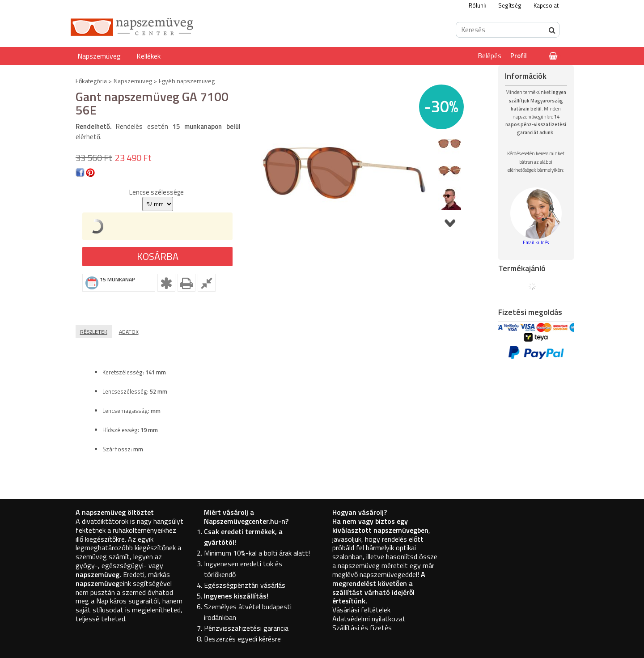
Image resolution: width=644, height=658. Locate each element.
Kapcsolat (546, 5)
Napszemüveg (99, 56)
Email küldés (536, 242)
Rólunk (477, 5)
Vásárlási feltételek (361, 610)
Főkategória (91, 81)
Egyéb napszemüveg (187, 81)
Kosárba (158, 256)
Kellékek (148, 56)
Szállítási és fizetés (362, 628)
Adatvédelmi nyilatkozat (369, 619)
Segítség (510, 5)
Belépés (490, 56)
